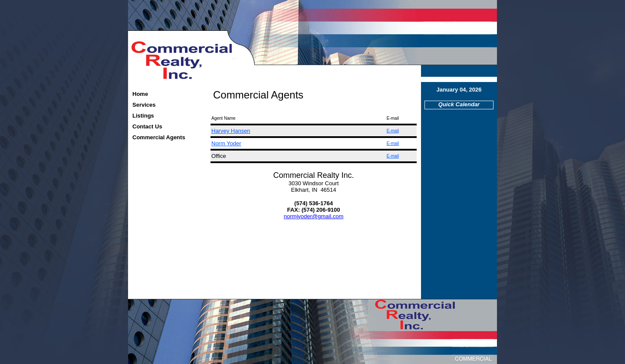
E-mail (393, 131)
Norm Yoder (226, 143)
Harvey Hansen (231, 131)
